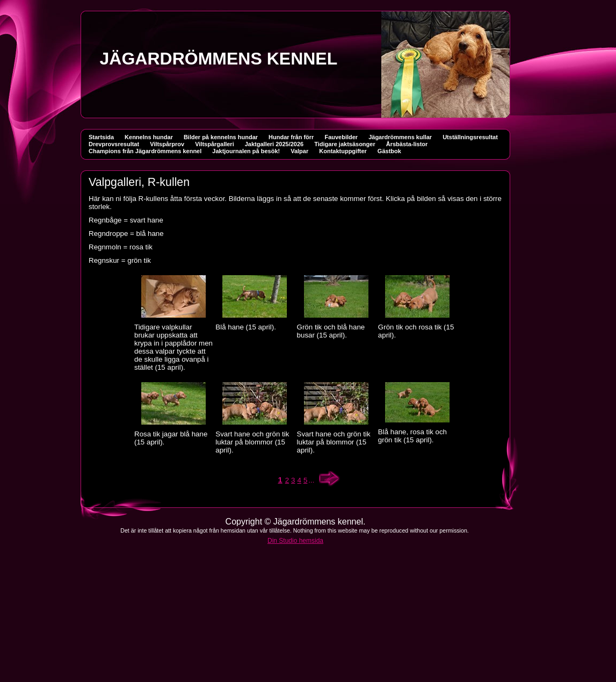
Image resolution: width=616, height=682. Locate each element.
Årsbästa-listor (407, 144)
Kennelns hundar (149, 137)
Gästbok (389, 151)
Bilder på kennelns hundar (221, 137)
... (311, 480)
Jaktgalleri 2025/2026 (274, 144)
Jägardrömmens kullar (400, 137)
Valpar (299, 151)
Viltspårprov (167, 144)
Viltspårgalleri (215, 144)
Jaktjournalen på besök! (246, 151)
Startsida (101, 137)
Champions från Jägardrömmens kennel (145, 151)
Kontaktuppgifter (343, 151)
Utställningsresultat (470, 137)
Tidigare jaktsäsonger (345, 144)
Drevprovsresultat (114, 144)
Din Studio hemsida (295, 541)
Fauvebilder (341, 137)
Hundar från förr (291, 137)
